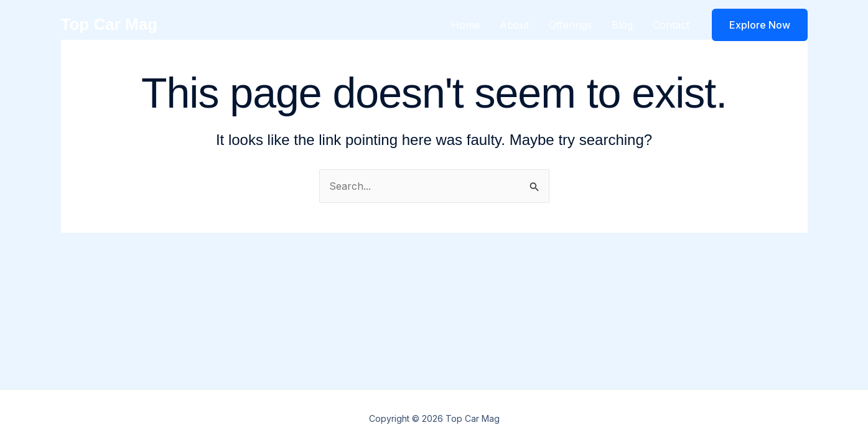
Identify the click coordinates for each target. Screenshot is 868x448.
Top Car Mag (110, 24)
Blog (622, 25)
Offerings (570, 25)
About (514, 25)
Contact (671, 25)
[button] (760, 25)
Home (465, 25)
